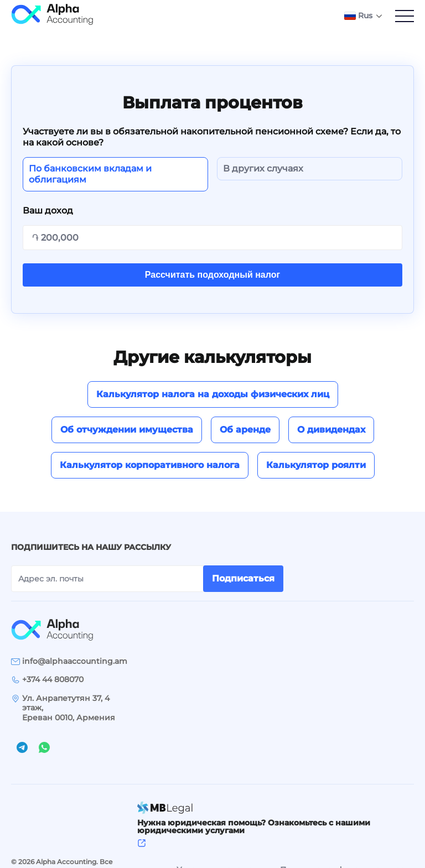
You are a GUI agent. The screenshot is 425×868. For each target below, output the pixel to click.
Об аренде (245, 430)
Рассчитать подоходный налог (212, 275)
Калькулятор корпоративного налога (150, 465)
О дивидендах (331, 430)
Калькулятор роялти (316, 465)
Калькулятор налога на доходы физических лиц (213, 394)
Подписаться (243, 578)
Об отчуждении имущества (127, 430)
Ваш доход (48, 210)
